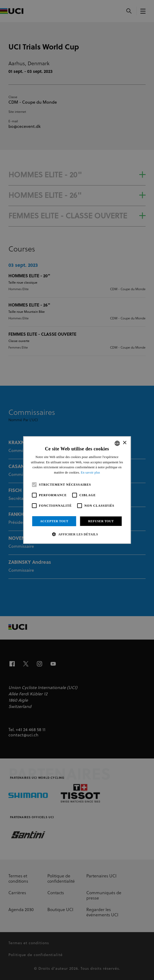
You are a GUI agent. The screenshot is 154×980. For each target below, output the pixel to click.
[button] (77, 534)
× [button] (124, 443)
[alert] (77, 490)
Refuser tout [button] (101, 521)
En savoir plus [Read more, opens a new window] (90, 473)
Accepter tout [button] (54, 521)
